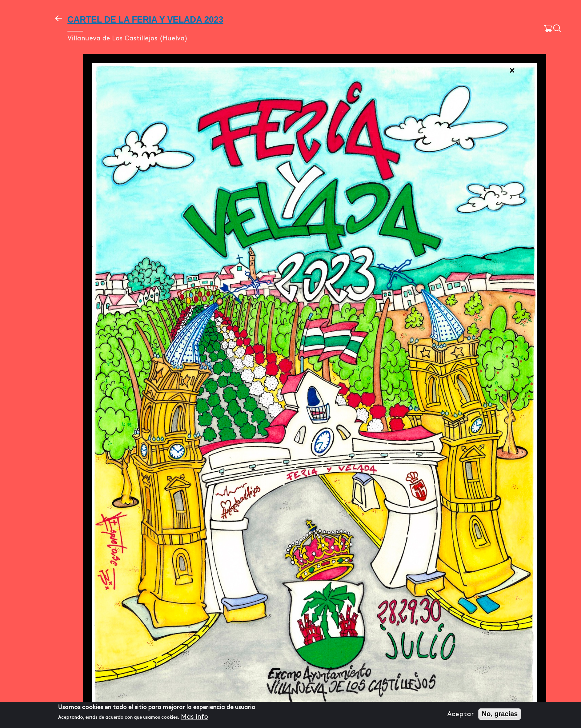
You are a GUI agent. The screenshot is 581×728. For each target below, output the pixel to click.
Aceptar (460, 714)
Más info (195, 717)
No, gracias (500, 714)
